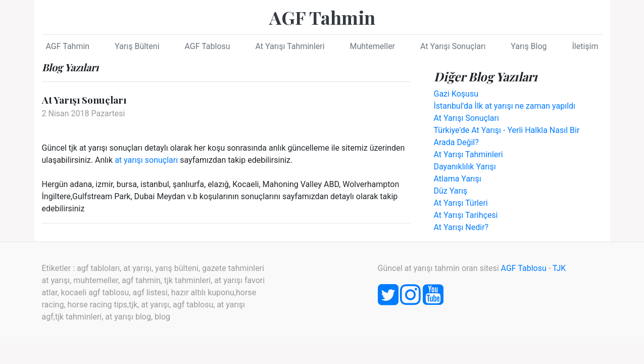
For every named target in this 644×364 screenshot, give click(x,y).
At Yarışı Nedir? (461, 227)
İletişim (585, 46)
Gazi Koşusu (456, 94)
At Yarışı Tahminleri (290, 46)
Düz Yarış (451, 191)
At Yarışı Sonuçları (453, 46)
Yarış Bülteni (137, 46)
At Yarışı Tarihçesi (466, 215)
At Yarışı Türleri (461, 203)
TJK (559, 268)
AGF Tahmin (322, 17)
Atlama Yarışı (458, 179)
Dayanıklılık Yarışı (465, 167)
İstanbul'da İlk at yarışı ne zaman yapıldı (505, 106)
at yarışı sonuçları (146, 160)
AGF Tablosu (207, 46)
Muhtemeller (373, 46)
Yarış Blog (529, 46)
